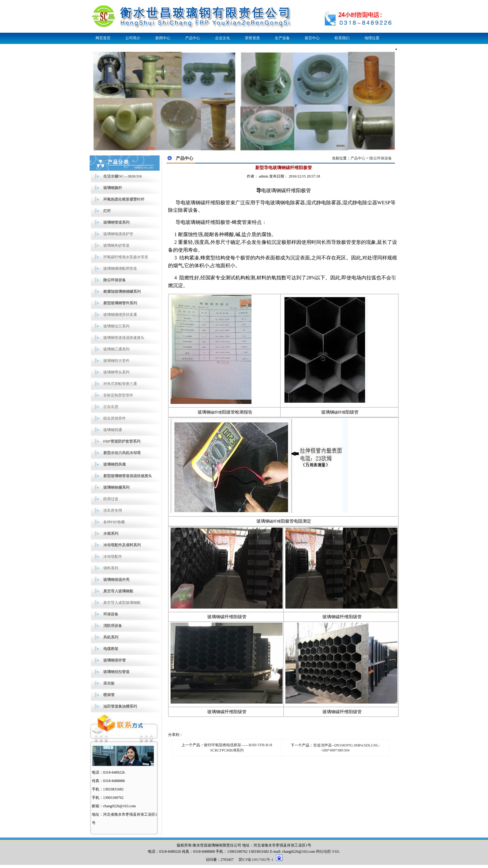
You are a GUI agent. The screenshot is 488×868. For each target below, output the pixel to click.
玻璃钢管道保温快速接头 (124, 338)
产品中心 (193, 38)
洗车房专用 (113, 510)
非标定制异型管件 (118, 395)
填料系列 (111, 568)
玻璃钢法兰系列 (116, 326)
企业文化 (223, 38)
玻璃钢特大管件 (116, 361)
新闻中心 (163, 38)
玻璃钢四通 (113, 430)
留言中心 (312, 38)
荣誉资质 (252, 38)
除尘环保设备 (381, 158)
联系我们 (342, 38)
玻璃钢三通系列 (116, 349)
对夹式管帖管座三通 (120, 384)
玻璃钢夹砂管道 (116, 245)
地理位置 (372, 38)
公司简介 (133, 38)
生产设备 (282, 38)
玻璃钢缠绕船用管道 (120, 268)
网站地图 (323, 851)
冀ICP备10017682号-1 (256, 860)
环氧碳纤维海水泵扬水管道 (126, 257)
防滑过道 (111, 499)
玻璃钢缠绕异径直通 (120, 315)
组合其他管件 (115, 418)
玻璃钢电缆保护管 (118, 234)
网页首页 (103, 38)
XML (336, 851)
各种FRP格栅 (114, 522)
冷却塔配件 (113, 557)
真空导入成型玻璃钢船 (122, 603)
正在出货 (111, 407)
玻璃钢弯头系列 (116, 372)
